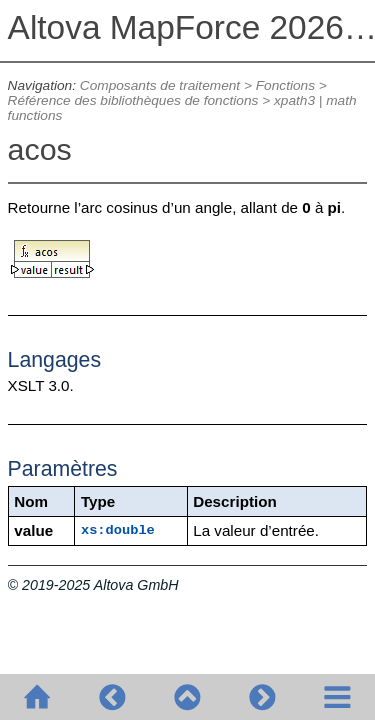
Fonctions (285, 85)
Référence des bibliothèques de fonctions (133, 100)
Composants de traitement (160, 85)
